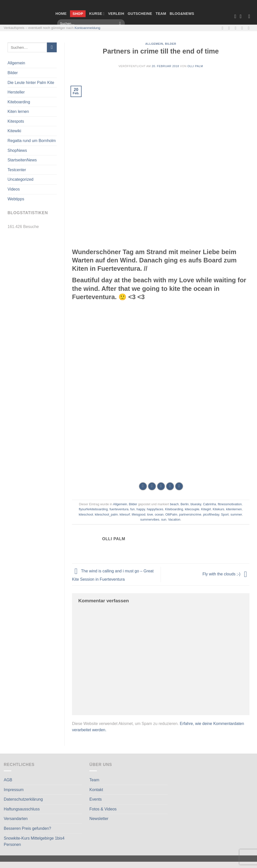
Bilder (13, 73)
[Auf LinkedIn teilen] (179, 486)
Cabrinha (210, 504)
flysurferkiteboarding (93, 509)
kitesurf (125, 514)
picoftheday (211, 514)
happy (141, 509)
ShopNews (17, 150)
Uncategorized (20, 179)
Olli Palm (195, 66)
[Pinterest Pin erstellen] (170, 486)
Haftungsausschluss (22, 809)
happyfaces (155, 509)
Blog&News (182, 14)
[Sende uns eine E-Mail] (237, 28)
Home (61, 14)
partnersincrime (190, 514)
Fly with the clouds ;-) (226, 574)
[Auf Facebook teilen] (143, 486)
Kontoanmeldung (87, 28)
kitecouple (192, 509)
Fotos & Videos (103, 809)
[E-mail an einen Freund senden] (161, 486)
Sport (225, 514)
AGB (8, 780)
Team (161, 14)
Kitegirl (206, 509)
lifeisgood (139, 514)
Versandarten (16, 819)
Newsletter (99, 819)
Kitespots (16, 121)
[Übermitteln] (120, 24)
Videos (14, 189)
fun (133, 509)
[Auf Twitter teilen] (152, 486)
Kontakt (96, 790)
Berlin (185, 504)
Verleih (116, 14)
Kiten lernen (18, 111)
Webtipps (16, 199)
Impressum (14, 790)
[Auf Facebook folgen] (224, 28)
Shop (78, 14)
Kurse (97, 14)
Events (95, 799)
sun (164, 519)
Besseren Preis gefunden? (27, 828)
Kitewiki (14, 131)
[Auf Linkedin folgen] (250, 28)
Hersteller (16, 92)
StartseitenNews (22, 160)
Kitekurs (218, 509)
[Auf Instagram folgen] (230, 28)
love (150, 514)
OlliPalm (171, 514)
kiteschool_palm (106, 514)
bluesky (196, 504)
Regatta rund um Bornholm (32, 141)
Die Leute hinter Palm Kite (31, 83)
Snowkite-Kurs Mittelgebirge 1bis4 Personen (34, 841)
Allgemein (16, 63)
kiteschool (86, 514)
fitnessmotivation (230, 504)
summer (236, 514)
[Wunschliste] (235, 16)
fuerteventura (119, 509)
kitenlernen (234, 509)
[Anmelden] (251, 16)
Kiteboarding (19, 102)
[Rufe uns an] (243, 28)
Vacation (174, 519)
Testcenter (17, 170)
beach (174, 504)
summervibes (150, 519)
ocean (159, 514)
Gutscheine (140, 14)
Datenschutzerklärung (23, 799)
